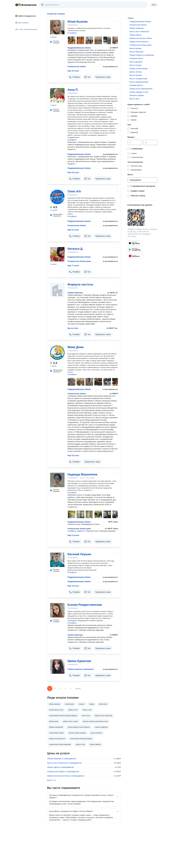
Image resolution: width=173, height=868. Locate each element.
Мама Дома (76, 347)
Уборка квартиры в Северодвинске (62, 759)
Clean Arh (74, 191)
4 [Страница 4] (66, 688)
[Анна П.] (57, 95)
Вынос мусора (135, 48)
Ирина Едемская (79, 661)
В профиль (72, 33)
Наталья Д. (75, 249)
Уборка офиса (135, 35)
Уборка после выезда (138, 68)
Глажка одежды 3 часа (139, 92)
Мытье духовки (136, 62)
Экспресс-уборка (136, 95)
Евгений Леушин (79, 554)
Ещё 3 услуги (73, 535)
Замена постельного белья (141, 38)
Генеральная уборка (77, 66)
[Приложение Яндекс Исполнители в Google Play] (135, 249)
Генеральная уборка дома (79, 261)
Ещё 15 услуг (73, 586)
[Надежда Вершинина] (57, 480)
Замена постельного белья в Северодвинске (66, 776)
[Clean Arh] (57, 197)
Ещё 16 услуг (73, 71)
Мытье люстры (136, 72)
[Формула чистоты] (57, 290)
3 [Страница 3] (60, 688)
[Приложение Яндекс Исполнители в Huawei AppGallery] (135, 256)
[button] (75, 77)
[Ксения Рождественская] (57, 610)
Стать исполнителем (26, 29)
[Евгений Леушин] (57, 560)
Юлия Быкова (78, 22)
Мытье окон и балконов (139, 31)
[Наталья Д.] (57, 254)
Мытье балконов (136, 52)
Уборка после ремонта (139, 42)
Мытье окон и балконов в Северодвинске (64, 763)
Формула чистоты (80, 284)
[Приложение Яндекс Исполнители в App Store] (135, 243)
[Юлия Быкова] (57, 27)
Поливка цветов (136, 85)
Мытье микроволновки (139, 82)
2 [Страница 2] (55, 688)
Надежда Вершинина (82, 474)
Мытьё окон (73, 328)
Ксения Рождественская (85, 605)
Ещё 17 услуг (73, 265)
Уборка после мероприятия (141, 89)
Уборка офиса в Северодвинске (60, 767)
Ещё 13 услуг (73, 230)
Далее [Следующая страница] (78, 688)
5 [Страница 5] (71, 688)
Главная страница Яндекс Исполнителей (26, 5)
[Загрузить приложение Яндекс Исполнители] (143, 218)
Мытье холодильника (138, 79)
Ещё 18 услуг (73, 172)
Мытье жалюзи (136, 75)
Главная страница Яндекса (17, 5)
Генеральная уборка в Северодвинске (63, 771)
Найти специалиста (25, 16)
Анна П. (73, 90)
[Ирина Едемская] (57, 667)
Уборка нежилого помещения (81, 669)
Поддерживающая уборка (79, 48)
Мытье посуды (135, 65)
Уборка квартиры (75, 293)
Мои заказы (22, 23)
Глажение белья (136, 58)
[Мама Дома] (57, 353)
